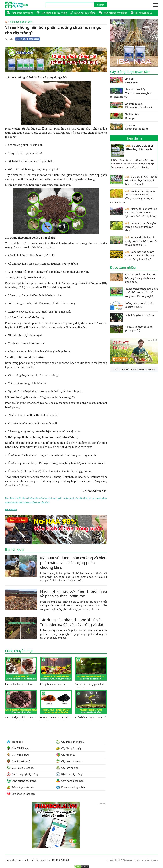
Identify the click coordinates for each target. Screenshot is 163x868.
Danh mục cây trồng (20, 13)
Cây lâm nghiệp (67, 768)
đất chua (36, 502)
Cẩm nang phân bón (21, 22)
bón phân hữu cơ (83, 498)
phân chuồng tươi (66, 498)
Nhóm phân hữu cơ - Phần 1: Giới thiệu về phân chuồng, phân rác (74, 593)
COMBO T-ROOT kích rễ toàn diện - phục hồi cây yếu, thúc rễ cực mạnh (134, 180)
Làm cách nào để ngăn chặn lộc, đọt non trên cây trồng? (133, 227)
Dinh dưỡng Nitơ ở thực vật (132, 317)
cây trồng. (45, 502)
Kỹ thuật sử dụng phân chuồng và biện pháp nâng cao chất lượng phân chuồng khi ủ (73, 562)
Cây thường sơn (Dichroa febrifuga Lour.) (131, 105)
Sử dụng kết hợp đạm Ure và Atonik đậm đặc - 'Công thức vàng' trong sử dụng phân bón (132, 196)
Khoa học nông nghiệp (71, 787)
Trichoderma (25, 502)
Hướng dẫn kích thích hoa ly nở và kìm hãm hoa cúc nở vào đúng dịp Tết (134, 241)
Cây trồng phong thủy (71, 742)
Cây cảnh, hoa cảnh (69, 761)
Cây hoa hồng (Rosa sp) (125, 116)
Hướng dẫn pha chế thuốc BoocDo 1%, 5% (132, 306)
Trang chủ (15, 742)
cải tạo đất (96, 498)
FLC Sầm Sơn (11, 509)
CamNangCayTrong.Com (23, 5)
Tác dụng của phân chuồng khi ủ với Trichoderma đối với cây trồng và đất (72, 622)
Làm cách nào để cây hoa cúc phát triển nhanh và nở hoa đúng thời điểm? (133, 255)
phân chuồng (28, 498)
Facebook (23, 860)
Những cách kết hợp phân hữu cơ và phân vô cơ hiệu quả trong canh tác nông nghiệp (134, 292)
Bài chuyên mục (141, 13)
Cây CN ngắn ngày (69, 748)
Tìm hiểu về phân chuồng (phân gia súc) (131, 329)
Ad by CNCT (102, 49)
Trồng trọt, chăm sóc (21, 787)
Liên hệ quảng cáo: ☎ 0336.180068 (50, 860)
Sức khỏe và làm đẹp (21, 794)
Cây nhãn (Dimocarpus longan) (129, 127)
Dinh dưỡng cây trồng (113, 13)
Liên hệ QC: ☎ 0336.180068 (28, 39)
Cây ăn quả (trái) (18, 761)
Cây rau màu (66, 755)
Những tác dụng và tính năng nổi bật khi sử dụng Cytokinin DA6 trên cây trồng (134, 212)
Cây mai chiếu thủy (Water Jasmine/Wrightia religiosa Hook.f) (131, 93)
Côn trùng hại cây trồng (52, 13)
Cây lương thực (18, 755)
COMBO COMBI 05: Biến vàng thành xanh (133, 150)
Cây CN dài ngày (18, 748)
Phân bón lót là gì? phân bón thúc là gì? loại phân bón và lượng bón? (133, 278)
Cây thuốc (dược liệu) (21, 768)
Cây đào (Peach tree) (124, 80)
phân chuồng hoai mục (46, 498)
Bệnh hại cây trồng (83, 13)
